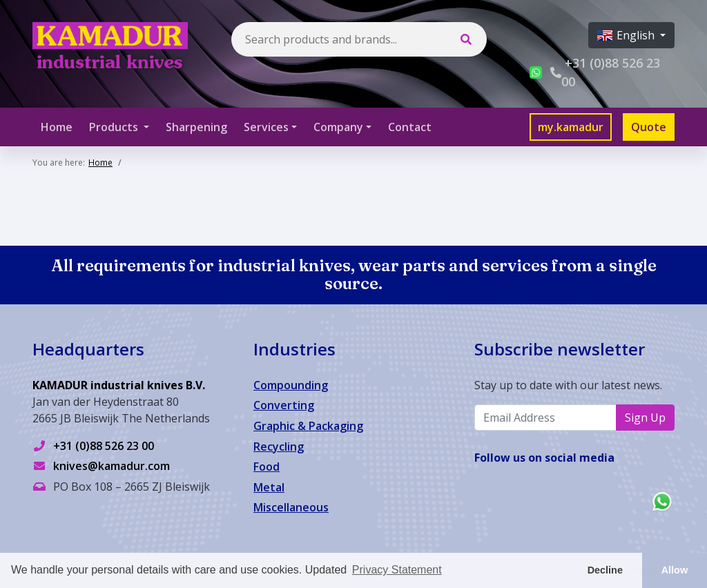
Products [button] (115, 127)
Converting (284, 405)
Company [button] (338, 127)
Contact (410, 127)
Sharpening (196, 127)
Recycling (279, 447)
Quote (649, 127)
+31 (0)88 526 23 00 (104, 446)
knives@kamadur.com (112, 466)
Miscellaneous (291, 507)
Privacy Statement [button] (397, 570)
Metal (269, 487)
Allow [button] (675, 570)
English (627, 35)
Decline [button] (605, 570)
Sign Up (645, 418)
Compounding (291, 385)
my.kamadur (571, 127)
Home (57, 127)
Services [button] (266, 127)
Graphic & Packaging (308, 426)
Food (267, 467)
